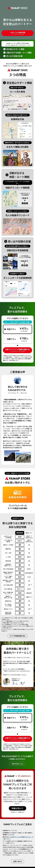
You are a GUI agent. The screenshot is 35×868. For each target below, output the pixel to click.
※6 (31, 609)
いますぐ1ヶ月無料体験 (17, 33)
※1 (31, 536)
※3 (22, 589)
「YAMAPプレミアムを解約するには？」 (21, 837)
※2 (31, 585)
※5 (22, 601)
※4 (32, 597)
